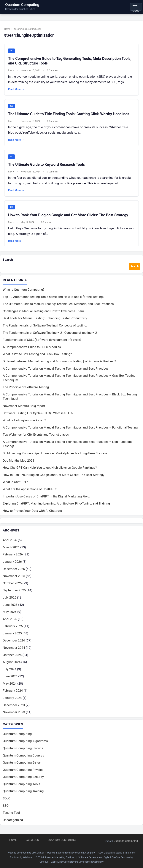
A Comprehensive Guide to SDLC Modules (32, 349)
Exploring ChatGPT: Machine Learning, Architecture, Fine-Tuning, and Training (56, 506)
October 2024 (12, 657)
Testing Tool (11, 815)
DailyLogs (32, 840)
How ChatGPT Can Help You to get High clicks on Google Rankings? (50, 470)
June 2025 (10, 607)
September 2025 (14, 593)
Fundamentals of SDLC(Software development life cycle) (42, 342)
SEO (12, 52)
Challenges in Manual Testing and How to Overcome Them (43, 313)
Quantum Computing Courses (23, 758)
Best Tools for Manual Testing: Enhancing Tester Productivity (45, 321)
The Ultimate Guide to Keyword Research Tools (47, 166)
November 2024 (14, 650)
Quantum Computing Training (23, 794)
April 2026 (10, 543)
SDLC (7, 801)
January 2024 (12, 700)
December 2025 (14, 571)
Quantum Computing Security (23, 780)
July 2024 (10, 672)
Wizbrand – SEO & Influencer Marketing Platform (49, 857)
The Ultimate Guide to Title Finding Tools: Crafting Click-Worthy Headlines (69, 115)
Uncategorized (13, 823)
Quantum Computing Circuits (23, 751)
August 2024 (12, 665)
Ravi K (12, 71)
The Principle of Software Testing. (26, 389)
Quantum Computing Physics (23, 772)
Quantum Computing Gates (22, 765)
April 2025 (10, 622)
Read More (17, 90)
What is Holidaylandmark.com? (24, 423)
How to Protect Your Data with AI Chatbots (32, 513)
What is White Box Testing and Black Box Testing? (37, 356)
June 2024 (10, 679)
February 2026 (13, 557)
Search (8, 262)
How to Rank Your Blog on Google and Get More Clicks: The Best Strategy (69, 216)
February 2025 (13, 629)
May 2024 (10, 686)
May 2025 (10, 614)
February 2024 (13, 693)
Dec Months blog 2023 (19, 463)
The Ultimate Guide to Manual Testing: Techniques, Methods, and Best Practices (58, 306)
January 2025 (12, 636)
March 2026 (11, 550)
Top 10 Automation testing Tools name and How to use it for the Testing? (54, 299)
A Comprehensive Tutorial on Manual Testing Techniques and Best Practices (56, 371)
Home (8, 30)
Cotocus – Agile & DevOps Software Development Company (71, 862)
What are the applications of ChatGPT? (30, 492)
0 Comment (53, 71)
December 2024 (14, 643)
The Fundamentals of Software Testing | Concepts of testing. (45, 328)
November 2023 (14, 715)
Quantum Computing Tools (21, 787)
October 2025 (12, 586)
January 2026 (12, 564)
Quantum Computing (22, 5)
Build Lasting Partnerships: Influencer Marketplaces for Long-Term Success (55, 456)
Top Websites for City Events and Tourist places (36, 437)
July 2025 (10, 600)
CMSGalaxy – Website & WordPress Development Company (63, 853)
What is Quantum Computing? (24, 292)
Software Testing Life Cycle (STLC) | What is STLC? (38, 415)
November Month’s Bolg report (24, 408)
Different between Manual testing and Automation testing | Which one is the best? (59, 364)
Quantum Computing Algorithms (25, 744)
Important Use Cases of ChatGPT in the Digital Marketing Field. (46, 499)
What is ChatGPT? (15, 484)
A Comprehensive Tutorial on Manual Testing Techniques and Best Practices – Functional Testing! (71, 430)
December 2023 (14, 707)
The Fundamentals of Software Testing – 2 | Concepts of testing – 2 (50, 335)
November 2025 (14, 578)
